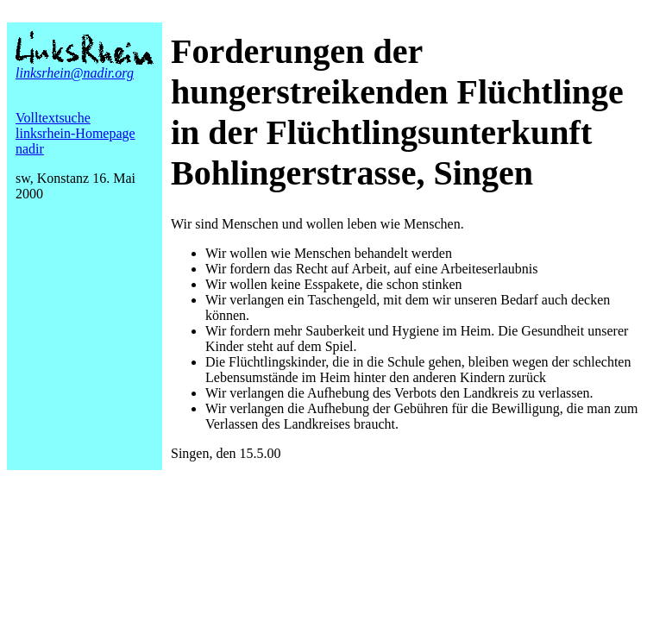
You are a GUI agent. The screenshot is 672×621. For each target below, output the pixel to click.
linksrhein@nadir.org (75, 73)
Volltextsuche (53, 118)
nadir (30, 149)
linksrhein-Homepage (75, 133)
